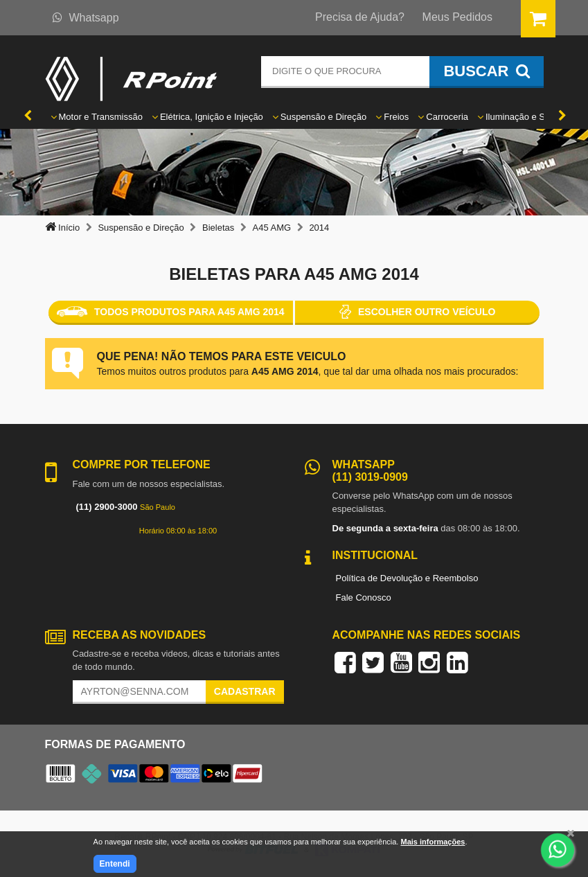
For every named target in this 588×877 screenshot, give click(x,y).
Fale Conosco (364, 597)
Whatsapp (86, 18)
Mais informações (433, 842)
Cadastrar (245, 691)
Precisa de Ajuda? (360, 17)
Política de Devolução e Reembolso (407, 578)
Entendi (115, 864)
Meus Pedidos (457, 17)
